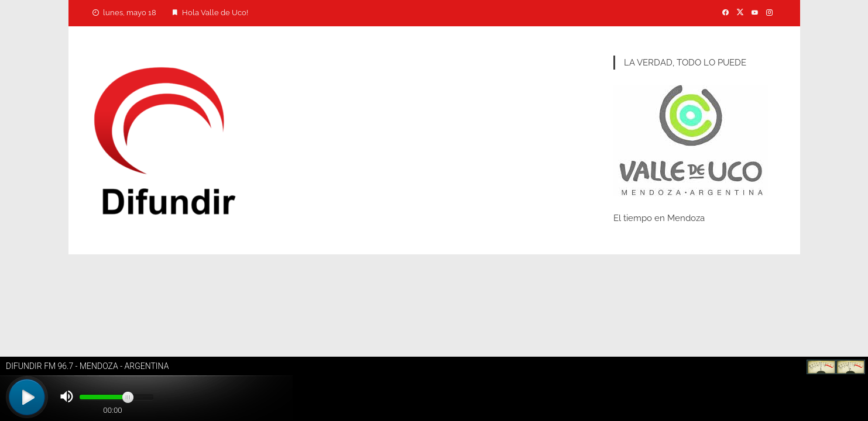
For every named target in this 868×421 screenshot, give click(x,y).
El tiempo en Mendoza (659, 218)
